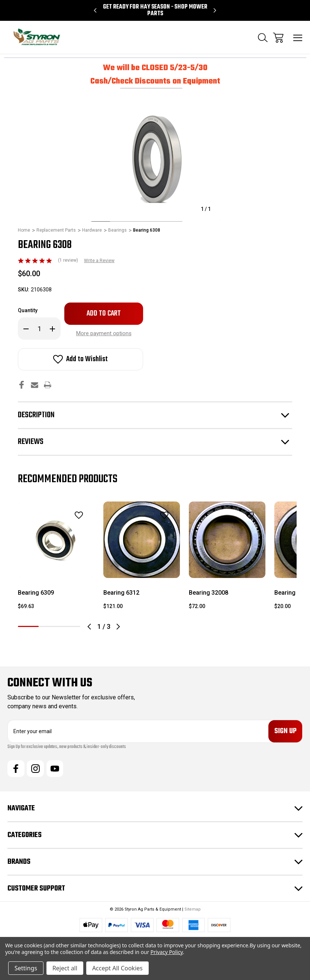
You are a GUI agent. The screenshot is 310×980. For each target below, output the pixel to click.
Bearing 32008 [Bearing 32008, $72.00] (209, 593)
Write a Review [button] (99, 261)
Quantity (28, 310)
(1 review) (69, 260)
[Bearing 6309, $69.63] (56, 540)
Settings (26, 968)
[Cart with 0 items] (278, 38)
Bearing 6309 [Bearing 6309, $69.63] (36, 593)
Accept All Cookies (117, 968)
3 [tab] (70, 626)
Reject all (65, 968)
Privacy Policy (167, 952)
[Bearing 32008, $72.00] (227, 540)
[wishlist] (69, 515)
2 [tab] (49, 626)
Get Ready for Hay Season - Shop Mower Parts (155, 10)
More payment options (104, 333)
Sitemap (193, 910)
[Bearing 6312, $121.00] (142, 540)
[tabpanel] (56, 559)
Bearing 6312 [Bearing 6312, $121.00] (121, 593)
